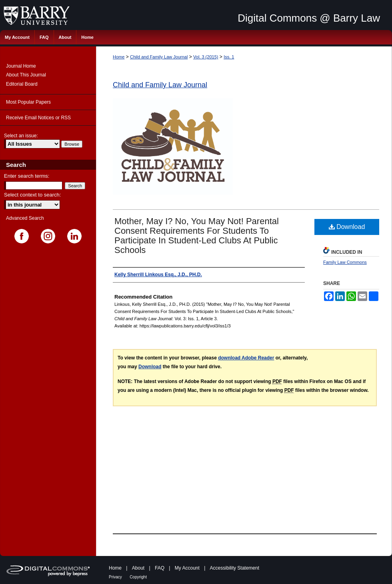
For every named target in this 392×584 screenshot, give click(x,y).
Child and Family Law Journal (159, 57)
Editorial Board (22, 84)
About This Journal (26, 75)
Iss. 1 (229, 57)
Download (347, 227)
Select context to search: (32, 195)
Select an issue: (21, 136)
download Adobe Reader (246, 358)
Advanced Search (25, 218)
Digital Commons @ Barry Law (309, 18)
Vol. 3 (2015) (206, 57)
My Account (187, 568)
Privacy (115, 577)
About (138, 568)
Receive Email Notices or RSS (38, 118)
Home (119, 57)
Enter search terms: (27, 176)
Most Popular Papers (28, 102)
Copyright (138, 577)
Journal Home (21, 66)
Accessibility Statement (235, 568)
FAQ (160, 568)
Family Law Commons (345, 262)
